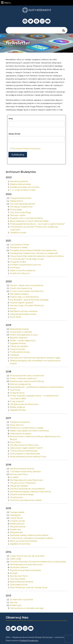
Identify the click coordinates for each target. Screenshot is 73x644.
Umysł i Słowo (16, 518)
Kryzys (13, 308)
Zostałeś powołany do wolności (25, 187)
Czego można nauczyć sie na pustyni (27, 556)
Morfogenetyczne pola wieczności (26, 565)
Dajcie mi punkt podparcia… (23, 270)
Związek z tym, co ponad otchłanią (26, 218)
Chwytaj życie (16, 497)
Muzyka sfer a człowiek (21, 332)
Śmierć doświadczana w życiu (24, 335)
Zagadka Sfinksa (18, 343)
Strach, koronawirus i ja (21, 288)
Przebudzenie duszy (20, 352)
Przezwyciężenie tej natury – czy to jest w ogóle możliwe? (37, 224)
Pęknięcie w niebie (19, 247)
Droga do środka (18, 262)
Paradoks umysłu (18, 233)
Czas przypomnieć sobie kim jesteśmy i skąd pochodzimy (37, 256)
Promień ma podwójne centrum (25, 265)
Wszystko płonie (18, 527)
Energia (14, 573)
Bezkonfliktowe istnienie (22, 582)
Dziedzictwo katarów (20, 422)
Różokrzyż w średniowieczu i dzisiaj (27, 428)
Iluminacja (15, 268)
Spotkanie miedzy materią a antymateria (29, 535)
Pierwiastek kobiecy (19, 294)
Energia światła (17, 512)
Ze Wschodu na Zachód (21, 600)
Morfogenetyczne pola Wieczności (26, 480)
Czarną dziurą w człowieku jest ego (27, 608)
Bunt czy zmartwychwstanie (24, 541)
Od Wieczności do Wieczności (24, 404)
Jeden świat (16, 559)
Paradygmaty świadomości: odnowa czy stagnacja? (34, 253)
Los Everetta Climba (19, 245)
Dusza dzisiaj (16, 210)
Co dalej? (14, 477)
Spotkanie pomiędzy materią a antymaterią (30, 492)
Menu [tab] (6, 3)
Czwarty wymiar (18, 349)
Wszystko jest (16, 532)
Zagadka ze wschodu (20, 544)
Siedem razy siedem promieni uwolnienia (29, 431)
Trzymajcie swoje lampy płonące (25, 471)
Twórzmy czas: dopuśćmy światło (26, 500)
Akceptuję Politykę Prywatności (26, 148)
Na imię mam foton (19, 474)
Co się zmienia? (17, 401)
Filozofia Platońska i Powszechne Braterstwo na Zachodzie (38, 562)
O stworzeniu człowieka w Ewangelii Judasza (31, 538)
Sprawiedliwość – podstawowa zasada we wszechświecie (37, 387)
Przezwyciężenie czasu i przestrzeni (27, 376)
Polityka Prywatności (29, 640)
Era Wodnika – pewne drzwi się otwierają (29, 300)
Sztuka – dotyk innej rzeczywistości (27, 285)
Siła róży (14, 602)
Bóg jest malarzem (19, 338)
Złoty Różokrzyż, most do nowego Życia (29, 587)
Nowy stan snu (17, 425)
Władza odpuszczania (20, 184)
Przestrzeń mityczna (20, 273)
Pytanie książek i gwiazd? (22, 303)
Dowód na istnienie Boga (22, 494)
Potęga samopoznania (21, 198)
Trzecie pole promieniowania (24, 451)
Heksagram (15, 515)
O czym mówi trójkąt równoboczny (27, 291)
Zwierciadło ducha (19, 585)
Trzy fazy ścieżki (18, 579)
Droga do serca (17, 393)
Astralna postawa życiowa (22, 469)
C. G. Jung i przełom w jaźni (23, 190)
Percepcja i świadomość (21, 207)
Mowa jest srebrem (19, 567)
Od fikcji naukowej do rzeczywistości (27, 489)
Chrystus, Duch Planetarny (23, 483)
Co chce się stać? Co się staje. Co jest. (27, 259)
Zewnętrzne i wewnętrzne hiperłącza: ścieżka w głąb (35, 358)
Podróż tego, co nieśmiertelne (24, 297)
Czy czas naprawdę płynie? (23, 204)
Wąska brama (16, 201)
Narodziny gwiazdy (19, 181)
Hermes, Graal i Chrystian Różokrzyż (27, 305)
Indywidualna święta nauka (23, 314)
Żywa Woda (15, 317)
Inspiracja (14, 355)
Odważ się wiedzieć (19, 346)
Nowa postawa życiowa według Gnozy (28, 457)
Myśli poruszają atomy (20, 384)
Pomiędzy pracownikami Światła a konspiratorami (33, 250)
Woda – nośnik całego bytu (23, 341)
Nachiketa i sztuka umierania (24, 311)
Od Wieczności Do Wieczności (24, 445)
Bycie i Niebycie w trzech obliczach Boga (29, 221)
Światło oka (15, 529)
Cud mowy (15, 390)
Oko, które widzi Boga (20, 212)
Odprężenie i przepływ (21, 434)
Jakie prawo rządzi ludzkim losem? (26, 448)
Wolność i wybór (18, 215)
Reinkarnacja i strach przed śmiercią (27, 381)
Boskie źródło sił (17, 407)
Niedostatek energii (19, 329)
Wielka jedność (17, 524)
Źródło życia (16, 605)
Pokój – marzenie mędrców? (24, 378)
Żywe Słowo (16, 442)
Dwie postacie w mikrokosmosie (25, 454)
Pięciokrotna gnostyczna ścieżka (25, 570)
